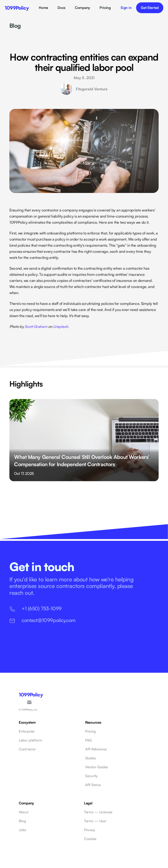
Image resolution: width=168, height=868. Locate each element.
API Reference (96, 749)
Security (91, 776)
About (24, 812)
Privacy (90, 830)
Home (43, 8)
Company (82, 8)
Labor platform (30, 740)
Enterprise (27, 731)
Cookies (90, 839)
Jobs (23, 830)
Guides (90, 758)
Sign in (126, 8)
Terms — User (95, 821)
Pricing (105, 8)
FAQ (88, 740)
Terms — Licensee (98, 812)
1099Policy (17, 8)
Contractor (27, 749)
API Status (93, 785)
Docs (61, 8)
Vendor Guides (97, 767)
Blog (15, 26)
